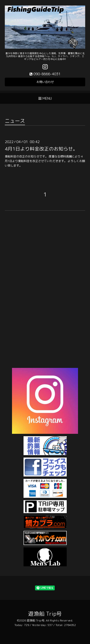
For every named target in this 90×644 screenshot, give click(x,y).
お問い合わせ (45, 82)
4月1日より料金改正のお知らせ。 (41, 149)
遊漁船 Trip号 (45, 614)
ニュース (15, 121)
